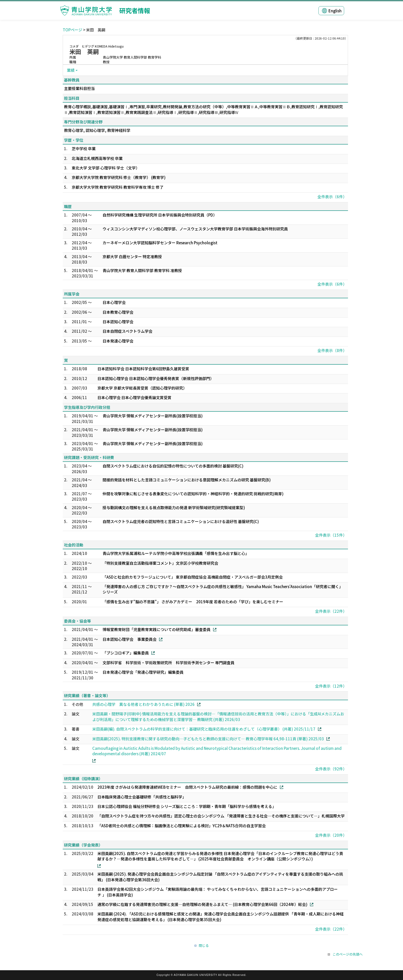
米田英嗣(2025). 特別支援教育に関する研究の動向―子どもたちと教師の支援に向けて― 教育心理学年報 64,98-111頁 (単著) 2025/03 (208, 739)
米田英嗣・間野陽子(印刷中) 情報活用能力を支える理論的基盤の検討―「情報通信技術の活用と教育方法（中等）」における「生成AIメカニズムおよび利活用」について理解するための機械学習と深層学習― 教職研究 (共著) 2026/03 (218, 716)
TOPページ (72, 30)
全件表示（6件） (332, 197)
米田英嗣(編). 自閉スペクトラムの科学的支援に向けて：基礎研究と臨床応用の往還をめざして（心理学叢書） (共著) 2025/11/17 (204, 729)
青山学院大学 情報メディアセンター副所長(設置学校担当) (153, 416)
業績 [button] (71, 70)
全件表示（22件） (331, 611)
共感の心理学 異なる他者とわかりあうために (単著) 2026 (143, 704)
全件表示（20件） (331, 835)
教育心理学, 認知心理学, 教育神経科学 (97, 130)
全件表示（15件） (331, 535)
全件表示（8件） (332, 350)
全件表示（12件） (331, 686)
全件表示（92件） (331, 769)
